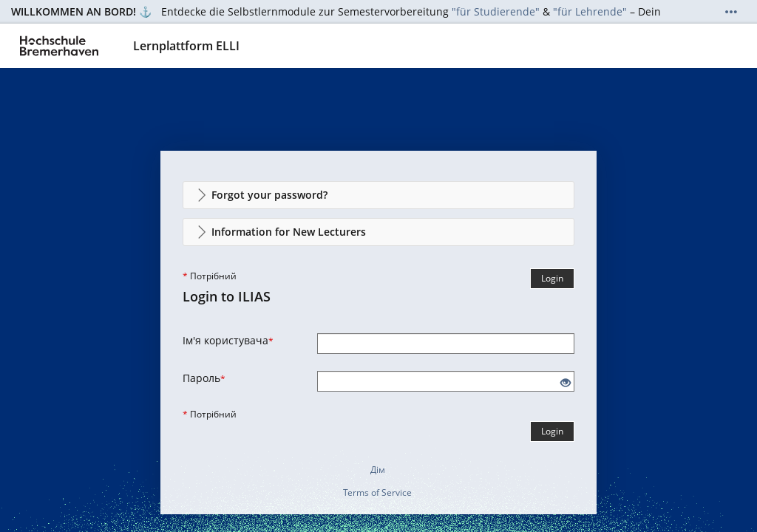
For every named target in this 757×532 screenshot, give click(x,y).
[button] (378, 195)
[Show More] (731, 12)
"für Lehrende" (590, 11)
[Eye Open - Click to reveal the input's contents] (566, 383)
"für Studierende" (496, 11)
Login (552, 278)
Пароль (204, 378)
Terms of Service (377, 492)
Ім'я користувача (228, 340)
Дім (378, 470)
